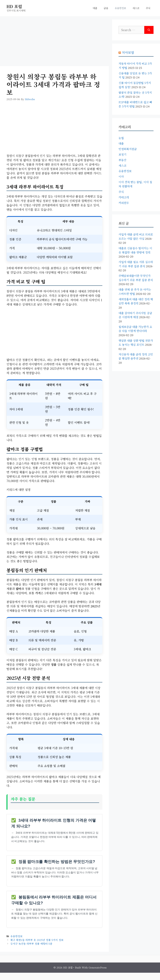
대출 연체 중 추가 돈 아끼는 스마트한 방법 (135, 292)
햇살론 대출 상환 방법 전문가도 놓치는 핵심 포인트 (136, 343)
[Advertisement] (54, 42)
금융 (106, 8)
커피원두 (124, 203)
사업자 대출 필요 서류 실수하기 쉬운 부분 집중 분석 (136, 264)
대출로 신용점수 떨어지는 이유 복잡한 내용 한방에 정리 (135, 250)
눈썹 (121, 138)
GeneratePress (98, 967)
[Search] (149, 30)
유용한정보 (120, 8)
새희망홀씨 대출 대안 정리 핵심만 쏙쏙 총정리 (136, 301)
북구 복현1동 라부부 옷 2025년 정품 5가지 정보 (37, 940)
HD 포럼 (14, 6)
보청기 (122, 154)
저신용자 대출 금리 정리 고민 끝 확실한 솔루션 (136, 356)
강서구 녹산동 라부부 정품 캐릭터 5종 (31, 944)
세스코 (136, 8)
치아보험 (128, 52)
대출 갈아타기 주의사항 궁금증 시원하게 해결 (135, 315)
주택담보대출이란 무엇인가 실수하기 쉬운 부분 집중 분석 (136, 278)
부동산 (122, 160)
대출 (95, 8)
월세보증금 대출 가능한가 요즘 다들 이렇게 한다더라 (135, 329)
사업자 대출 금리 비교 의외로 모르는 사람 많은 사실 (136, 236)
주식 (148, 8)
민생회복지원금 (128, 149)
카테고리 (124, 197)
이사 (121, 176)
